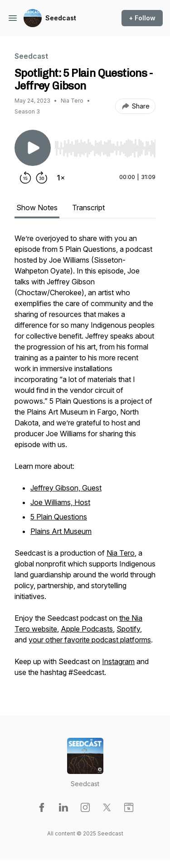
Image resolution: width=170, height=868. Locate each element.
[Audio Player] (105, 146)
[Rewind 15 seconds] (25, 178)
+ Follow (142, 18)
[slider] (105, 148)
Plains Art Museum (61, 531)
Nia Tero (121, 553)
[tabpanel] (85, 460)
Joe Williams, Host (60, 502)
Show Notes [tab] (37, 208)
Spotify (128, 629)
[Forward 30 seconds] (42, 178)
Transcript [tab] (88, 208)
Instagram (118, 661)
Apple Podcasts (87, 629)
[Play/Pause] (33, 148)
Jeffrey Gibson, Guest (66, 488)
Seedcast (61, 18)
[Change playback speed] (61, 178)
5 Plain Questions (59, 517)
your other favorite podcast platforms (90, 640)
